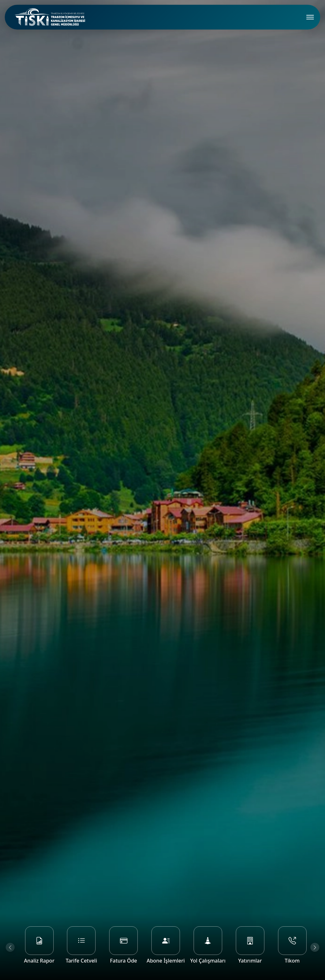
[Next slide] (315, 947)
